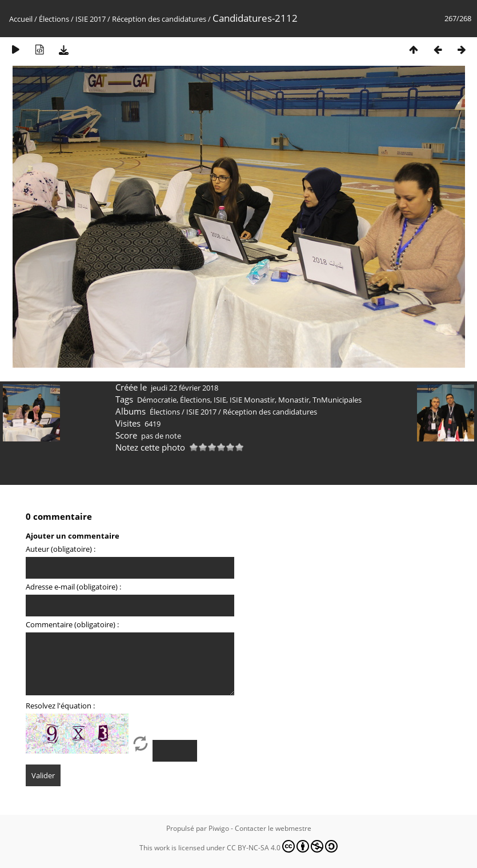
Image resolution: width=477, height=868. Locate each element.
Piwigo (219, 828)
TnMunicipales (337, 400)
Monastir (294, 400)
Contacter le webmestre (273, 828)
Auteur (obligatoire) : (61, 549)
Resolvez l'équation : (60, 706)
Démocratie (157, 400)
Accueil (21, 19)
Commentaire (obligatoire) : (72, 624)
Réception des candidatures (159, 19)
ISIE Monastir (252, 400)
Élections (54, 19)
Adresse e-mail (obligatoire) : (73, 587)
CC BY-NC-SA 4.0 (282, 846)
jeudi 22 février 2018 (185, 388)
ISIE (220, 400)
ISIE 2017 (91, 19)
